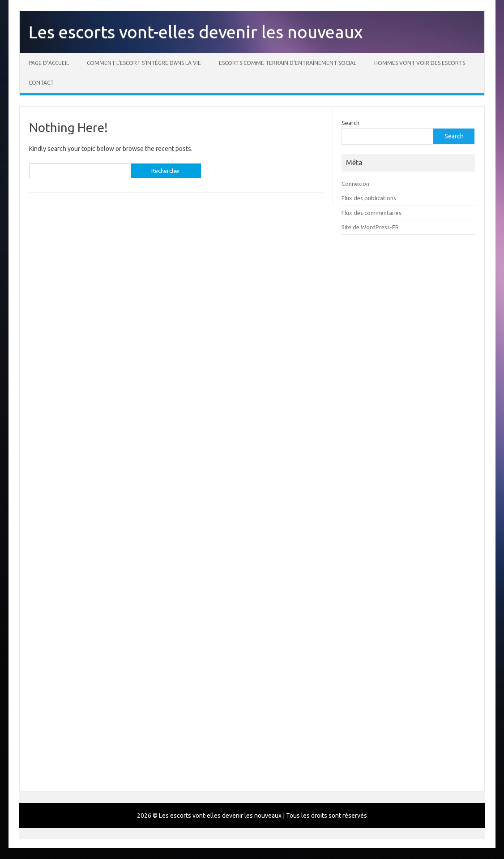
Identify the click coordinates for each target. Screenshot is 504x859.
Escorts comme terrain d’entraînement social (288, 63)
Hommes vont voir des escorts (420, 63)
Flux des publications (369, 198)
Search (350, 123)
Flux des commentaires (372, 213)
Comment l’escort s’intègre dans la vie (144, 63)
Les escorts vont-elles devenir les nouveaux (196, 32)
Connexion (355, 184)
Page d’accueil (49, 63)
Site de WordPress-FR (370, 227)
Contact (41, 83)
